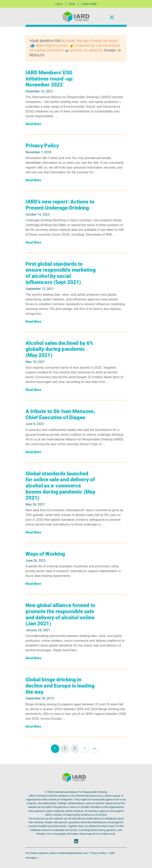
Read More (33, 124)
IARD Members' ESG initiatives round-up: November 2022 (50, 79)
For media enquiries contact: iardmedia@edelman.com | (58, 853)
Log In (59, 4)
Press (72, 4)
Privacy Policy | (99, 853)
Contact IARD (89, 4)
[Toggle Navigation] (112, 17)
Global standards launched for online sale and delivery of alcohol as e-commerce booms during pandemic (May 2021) (61, 486)
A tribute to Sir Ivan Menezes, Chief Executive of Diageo (60, 414)
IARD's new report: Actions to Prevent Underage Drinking (60, 205)
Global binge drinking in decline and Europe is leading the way (60, 686)
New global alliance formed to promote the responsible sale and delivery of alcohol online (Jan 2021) (60, 614)
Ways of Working (45, 554)
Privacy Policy (42, 146)
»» (95, 748)
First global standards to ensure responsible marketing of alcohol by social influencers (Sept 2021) (61, 273)
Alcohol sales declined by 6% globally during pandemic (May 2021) (59, 349)
